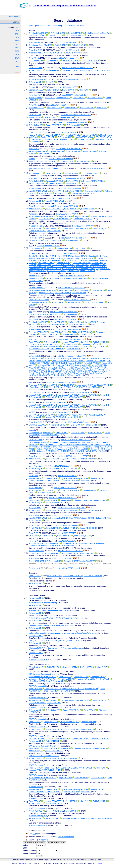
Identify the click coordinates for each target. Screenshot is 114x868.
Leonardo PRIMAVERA (70, 229)
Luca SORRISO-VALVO (75, 35)
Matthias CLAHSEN (63, 293)
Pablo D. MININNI (62, 45)
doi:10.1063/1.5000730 (68, 533)
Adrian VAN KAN (90, 151)
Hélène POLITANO (71, 70)
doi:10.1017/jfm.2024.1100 (61, 105)
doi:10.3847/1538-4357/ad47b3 (70, 149)
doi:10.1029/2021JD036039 (84, 226)
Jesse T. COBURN (65, 445)
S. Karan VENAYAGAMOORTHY (59, 278)
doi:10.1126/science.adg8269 (62, 159)
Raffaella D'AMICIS (72, 135)
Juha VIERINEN (45, 219)
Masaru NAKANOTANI (38, 367)
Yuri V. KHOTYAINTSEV (63, 361)
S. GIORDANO (74, 373)
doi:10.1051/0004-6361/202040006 (65, 312)
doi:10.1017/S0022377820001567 (69, 330)
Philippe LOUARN (85, 139)
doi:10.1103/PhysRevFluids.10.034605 (78, 95)
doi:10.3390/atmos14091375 (68, 214)
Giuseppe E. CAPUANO (57, 271)
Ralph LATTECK (92, 387)
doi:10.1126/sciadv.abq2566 (68, 253)
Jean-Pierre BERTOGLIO (39, 349)
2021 (17, 48)
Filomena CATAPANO (59, 442)
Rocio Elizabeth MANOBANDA (97, 33)
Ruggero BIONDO (103, 269)
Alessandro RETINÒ (77, 442)
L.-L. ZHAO (43, 261)
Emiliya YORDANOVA (81, 193)
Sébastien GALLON (37, 90)
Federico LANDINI (36, 269)
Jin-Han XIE (50, 82)
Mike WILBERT (51, 117)
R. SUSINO (70, 261)
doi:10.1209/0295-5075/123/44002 (73, 508)
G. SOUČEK (68, 371)
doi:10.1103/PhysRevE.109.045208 (74, 123)
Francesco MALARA (66, 447)
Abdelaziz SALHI (35, 98)
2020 (17, 51)
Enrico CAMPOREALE (55, 125)
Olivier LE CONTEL (93, 442)
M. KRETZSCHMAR (91, 371)
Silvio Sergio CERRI (71, 61)
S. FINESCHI (57, 265)
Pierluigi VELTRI (99, 447)
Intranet (16, 72)
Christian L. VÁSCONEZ (38, 33)
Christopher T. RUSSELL (46, 451)
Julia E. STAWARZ (70, 395)
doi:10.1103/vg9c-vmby (72, 50)
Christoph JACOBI (79, 293)
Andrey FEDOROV (68, 139)
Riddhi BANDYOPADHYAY (83, 332)
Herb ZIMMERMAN (66, 546)
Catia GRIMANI (81, 261)
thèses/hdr (40, 26)
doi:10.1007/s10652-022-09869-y (73, 288)
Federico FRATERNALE (51, 395)
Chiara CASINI (73, 271)
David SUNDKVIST (71, 544)
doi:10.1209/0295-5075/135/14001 (74, 356)
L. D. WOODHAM (85, 367)
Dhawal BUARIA (35, 433)
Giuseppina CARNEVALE (39, 302)
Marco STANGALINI (65, 256)
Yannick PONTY (85, 70)
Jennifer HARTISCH (53, 689)
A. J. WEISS (92, 359)
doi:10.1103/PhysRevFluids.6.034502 (77, 422)
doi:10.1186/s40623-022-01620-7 (79, 300)
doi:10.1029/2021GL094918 (82, 392)
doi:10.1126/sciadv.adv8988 (68, 87)
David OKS (33, 536)
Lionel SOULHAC (47, 415)
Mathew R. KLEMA (36, 278)
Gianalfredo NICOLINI (37, 267)
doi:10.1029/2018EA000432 (65, 466)
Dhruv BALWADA (36, 248)
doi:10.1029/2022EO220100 (49, 246)
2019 (17, 55)
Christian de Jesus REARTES (40, 45)
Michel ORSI (34, 415)
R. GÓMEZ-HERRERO (57, 369)
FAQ (17, 67)
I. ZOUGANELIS (46, 373)
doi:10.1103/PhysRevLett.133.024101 (77, 115)
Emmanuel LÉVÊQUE (37, 35)
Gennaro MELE (38, 139)
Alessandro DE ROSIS (38, 183)
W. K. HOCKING (56, 387)
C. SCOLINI (50, 359)
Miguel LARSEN (82, 217)
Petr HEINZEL (69, 265)
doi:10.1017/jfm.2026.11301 (70, 58)
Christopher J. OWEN (104, 139)
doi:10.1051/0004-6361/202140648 (64, 382)
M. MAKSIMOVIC (55, 371)
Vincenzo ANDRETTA (50, 258)
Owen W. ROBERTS (48, 445)
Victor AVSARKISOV (53, 481)
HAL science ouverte (66, 837)
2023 (17, 41)
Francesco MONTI (52, 139)
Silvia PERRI (42, 369)
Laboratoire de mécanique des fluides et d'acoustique (57, 5)
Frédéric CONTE (98, 217)
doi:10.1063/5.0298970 (70, 42)
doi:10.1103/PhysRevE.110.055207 (73, 178)
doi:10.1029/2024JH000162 (99, 168)
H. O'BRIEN (59, 375)
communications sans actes (73, 26)
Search (16, 22)
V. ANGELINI (79, 375)
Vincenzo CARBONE (83, 447)
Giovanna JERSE (100, 267)
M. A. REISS (103, 359)
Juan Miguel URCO (36, 161)
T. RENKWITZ (79, 387)
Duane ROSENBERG (101, 70)
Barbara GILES (97, 449)
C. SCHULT (68, 387)
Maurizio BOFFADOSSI (55, 417)
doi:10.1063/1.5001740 (68, 541)
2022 (17, 44)
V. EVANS (69, 375)
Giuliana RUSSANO (70, 269)
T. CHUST (78, 371)
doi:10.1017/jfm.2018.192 (63, 515)
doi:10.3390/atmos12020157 (67, 320)
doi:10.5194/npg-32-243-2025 (75, 79)
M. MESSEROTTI (46, 375)
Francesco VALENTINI (54, 241)
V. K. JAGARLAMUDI (47, 365)
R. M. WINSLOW (60, 373)
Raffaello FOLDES (58, 33)
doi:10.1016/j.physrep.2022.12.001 (66, 206)
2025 (17, 34)
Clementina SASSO (87, 269)
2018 (17, 58)
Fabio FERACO (53, 90)
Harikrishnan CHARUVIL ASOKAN (42, 217)
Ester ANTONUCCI (67, 258)
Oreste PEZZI (85, 334)
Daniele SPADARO (55, 267)
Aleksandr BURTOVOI (38, 271)
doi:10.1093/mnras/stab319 (61, 412)
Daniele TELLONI (56, 35)
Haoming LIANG (95, 256)
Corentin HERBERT (89, 510)
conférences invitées (53, 26)
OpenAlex (44, 840)
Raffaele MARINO (75, 33)
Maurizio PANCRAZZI (53, 269)
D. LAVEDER (91, 322)
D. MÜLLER (33, 373)
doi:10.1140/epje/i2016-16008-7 (69, 568)
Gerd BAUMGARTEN (63, 219)
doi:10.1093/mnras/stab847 (56, 402)
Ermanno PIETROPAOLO (93, 181)
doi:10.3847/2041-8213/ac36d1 (73, 339)
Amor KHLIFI (50, 98)
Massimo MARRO (74, 349)
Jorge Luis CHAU (67, 161)
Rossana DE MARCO (53, 135)
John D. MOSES (82, 265)
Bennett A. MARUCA (37, 544)
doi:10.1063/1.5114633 (68, 476)
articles (32, 26)
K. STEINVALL (79, 361)
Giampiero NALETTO (98, 265)
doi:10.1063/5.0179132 (68, 132)
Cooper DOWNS (81, 256)
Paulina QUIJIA (35, 395)
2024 (17, 37)
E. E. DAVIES (98, 367)
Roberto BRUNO (35, 135)
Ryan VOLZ (86, 481)
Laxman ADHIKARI (55, 367)
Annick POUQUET (36, 70)
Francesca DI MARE (65, 449)
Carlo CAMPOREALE (90, 61)
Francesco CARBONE (82, 263)
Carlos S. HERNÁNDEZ (38, 332)
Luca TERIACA (69, 267)
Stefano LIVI (36, 142)
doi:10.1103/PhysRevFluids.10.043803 (78, 68)
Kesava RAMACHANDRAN (73, 689)
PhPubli (99, 863)
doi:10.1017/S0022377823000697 (69, 188)
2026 (17, 30)
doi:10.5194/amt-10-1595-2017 (71, 551)
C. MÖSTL (60, 359)
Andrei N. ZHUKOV (88, 271)
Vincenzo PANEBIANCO (83, 445)
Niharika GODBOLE (87, 544)
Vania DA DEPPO (44, 265)
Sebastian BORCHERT (83, 219)
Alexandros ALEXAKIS (38, 53)
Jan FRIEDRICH (35, 117)
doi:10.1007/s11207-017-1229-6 (67, 525)
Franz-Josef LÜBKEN (38, 387)
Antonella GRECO (50, 447)
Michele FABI (94, 261)
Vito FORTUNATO (104, 137)
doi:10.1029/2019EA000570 (67, 488)
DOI (34, 834)
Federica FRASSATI (84, 267)
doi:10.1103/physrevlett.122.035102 (76, 456)
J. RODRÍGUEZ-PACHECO (78, 369)
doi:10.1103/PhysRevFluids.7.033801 (77, 238)
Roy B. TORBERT (64, 451)
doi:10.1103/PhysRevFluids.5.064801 (77, 440)
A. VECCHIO (105, 371)
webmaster (23, 863)
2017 (17, 61)
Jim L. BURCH (78, 451)
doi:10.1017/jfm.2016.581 (63, 558)
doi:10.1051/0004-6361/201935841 (64, 498)
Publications (14, 16)
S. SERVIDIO (46, 324)
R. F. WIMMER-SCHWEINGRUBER (53, 363)
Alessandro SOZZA (55, 108)
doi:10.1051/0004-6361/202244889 (64, 198)
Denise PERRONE (90, 135)
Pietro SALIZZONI (57, 349)
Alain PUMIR (84, 90)
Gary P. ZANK (51, 256)
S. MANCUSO (97, 263)
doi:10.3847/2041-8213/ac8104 (73, 276)
